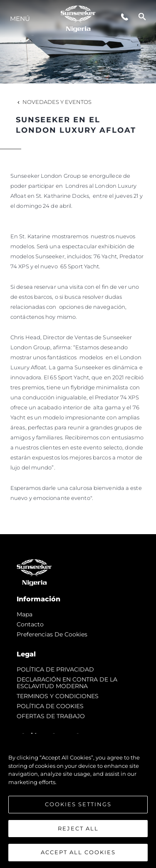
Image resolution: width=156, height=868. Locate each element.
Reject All (78, 828)
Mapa (25, 614)
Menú (20, 19)
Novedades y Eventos (54, 102)
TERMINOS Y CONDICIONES (58, 696)
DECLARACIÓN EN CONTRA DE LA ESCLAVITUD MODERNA (67, 683)
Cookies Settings (78, 805)
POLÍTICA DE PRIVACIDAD (55, 669)
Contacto (30, 624)
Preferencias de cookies (52, 634)
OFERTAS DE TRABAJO (51, 716)
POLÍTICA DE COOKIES (50, 706)
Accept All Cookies (78, 853)
